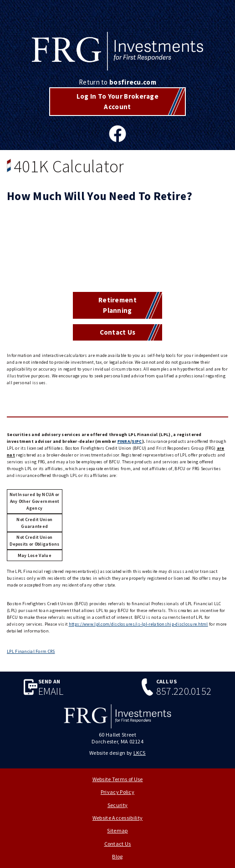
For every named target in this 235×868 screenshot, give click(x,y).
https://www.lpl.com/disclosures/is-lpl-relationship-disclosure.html (138, 624)
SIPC (137, 441)
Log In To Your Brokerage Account (117, 101)
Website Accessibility (117, 818)
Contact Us (118, 332)
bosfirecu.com (133, 82)
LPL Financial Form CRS (31, 651)
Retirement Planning (117, 305)
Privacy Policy (117, 792)
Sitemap (117, 830)
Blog (117, 856)
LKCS (140, 753)
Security (117, 805)
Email (51, 691)
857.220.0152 (184, 691)
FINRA (124, 441)
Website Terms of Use (118, 779)
